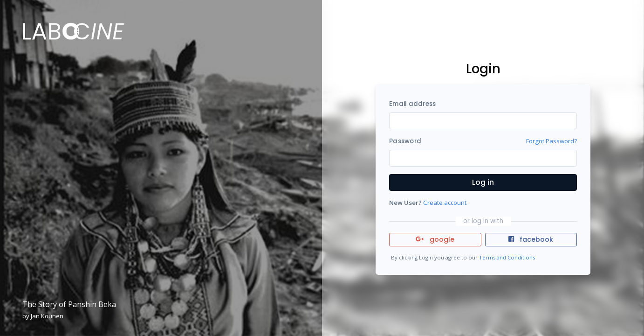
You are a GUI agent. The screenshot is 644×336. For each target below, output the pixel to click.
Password (405, 141)
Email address (412, 104)
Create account (445, 203)
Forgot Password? (552, 141)
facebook (531, 239)
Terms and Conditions (507, 257)
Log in (483, 182)
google (435, 239)
